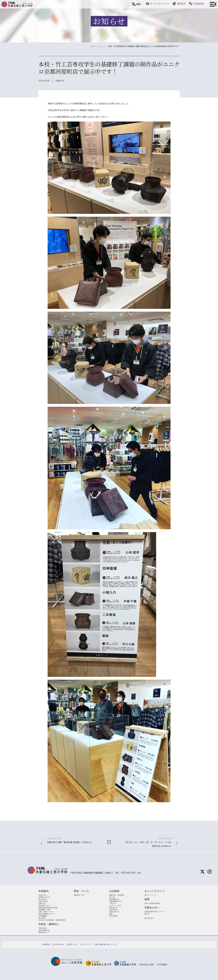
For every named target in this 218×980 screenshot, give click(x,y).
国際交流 (42, 903)
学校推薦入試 (114, 899)
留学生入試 (113, 908)
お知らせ (102, 46)
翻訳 (139, 4)
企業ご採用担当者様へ (153, 903)
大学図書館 (43, 916)
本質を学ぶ (43, 895)
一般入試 (112, 903)
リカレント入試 (115, 906)
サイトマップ (87, 944)
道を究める (43, 899)
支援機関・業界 (44, 910)
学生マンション (150, 895)
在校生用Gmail (44, 930)
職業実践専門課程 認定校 (48, 908)
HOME (93, 46)
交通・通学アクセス (46, 912)
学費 (111, 914)
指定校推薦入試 (115, 901)
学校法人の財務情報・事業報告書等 (52, 920)
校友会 (147, 914)
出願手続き (113, 910)
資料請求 (181, 4)
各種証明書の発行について (155, 912)
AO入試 (112, 897)
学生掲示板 (199, 4)
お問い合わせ (59, 944)
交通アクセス (73, 944)
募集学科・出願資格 (117, 895)
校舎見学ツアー (44, 906)
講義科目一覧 (79, 895)
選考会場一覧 (114, 912)
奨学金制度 (113, 916)
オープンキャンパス (160, 4)
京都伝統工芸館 (146, 965)
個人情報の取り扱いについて (107, 944)
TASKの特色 (43, 901)
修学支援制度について (47, 914)
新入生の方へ (149, 918)
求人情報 (42, 918)
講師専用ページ (44, 932)
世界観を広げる (44, 897)
